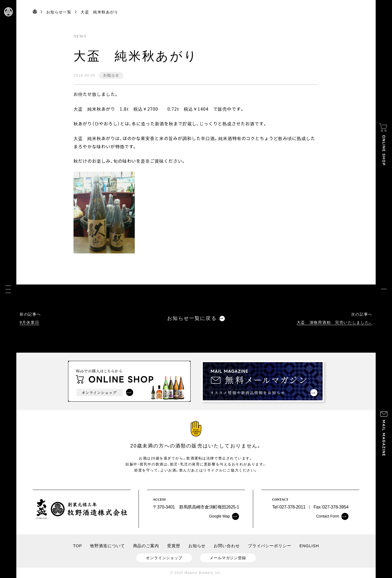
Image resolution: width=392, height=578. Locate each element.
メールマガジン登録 (228, 558)
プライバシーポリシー (270, 546)
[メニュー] (8, 289)
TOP (77, 546)
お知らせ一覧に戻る (196, 318)
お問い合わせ (227, 546)
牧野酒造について (107, 546)
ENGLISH (309, 546)
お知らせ (111, 75)
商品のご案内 (146, 546)
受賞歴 (174, 546)
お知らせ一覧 (59, 12)
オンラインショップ (164, 558)
